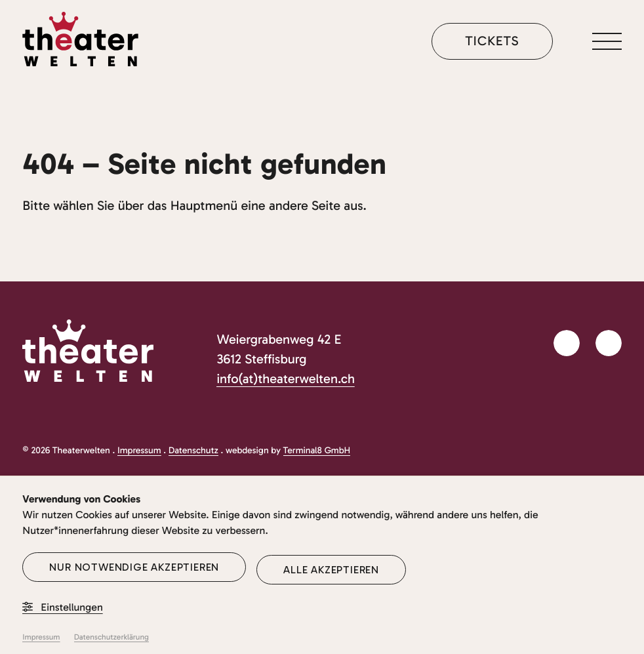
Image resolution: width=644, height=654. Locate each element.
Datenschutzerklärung (111, 638)
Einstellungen (62, 608)
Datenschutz (193, 450)
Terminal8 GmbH (317, 450)
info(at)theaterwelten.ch (285, 379)
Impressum (139, 450)
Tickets (492, 41)
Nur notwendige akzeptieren (134, 567)
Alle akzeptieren (331, 570)
